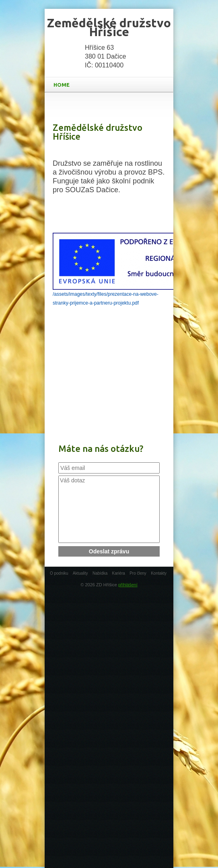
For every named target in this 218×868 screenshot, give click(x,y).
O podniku (59, 573)
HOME (111, 85)
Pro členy (138, 573)
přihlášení (128, 585)
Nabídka (100, 573)
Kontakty (159, 573)
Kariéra (119, 573)
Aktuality (80, 573)
